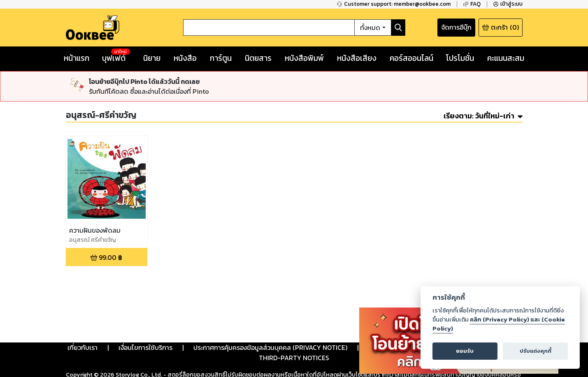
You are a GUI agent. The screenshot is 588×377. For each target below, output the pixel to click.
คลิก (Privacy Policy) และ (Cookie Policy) (499, 324)
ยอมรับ (465, 351)
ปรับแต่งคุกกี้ (536, 351)
